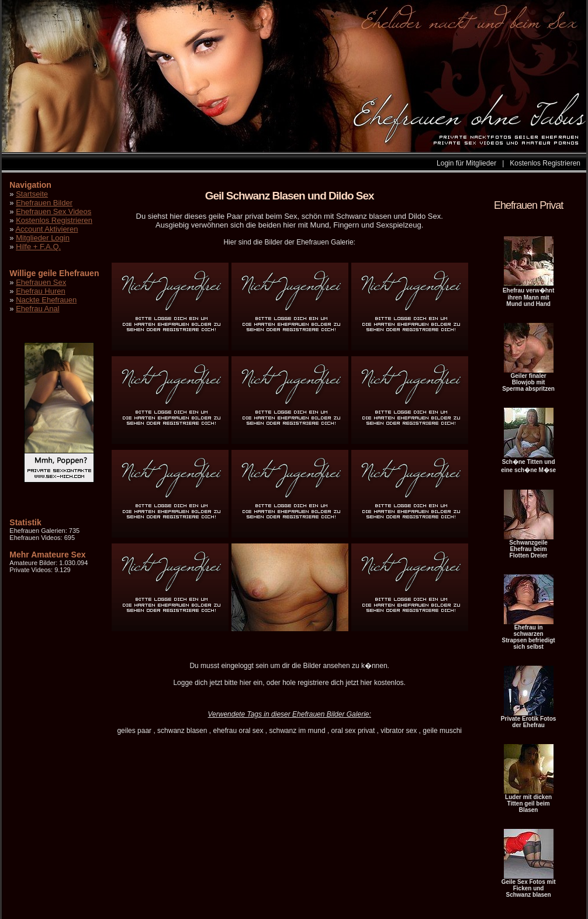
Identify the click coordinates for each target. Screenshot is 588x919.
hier (245, 683)
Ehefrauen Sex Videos (53, 211)
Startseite (32, 194)
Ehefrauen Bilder (44, 203)
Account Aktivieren (46, 229)
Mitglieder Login (43, 238)
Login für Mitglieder (466, 163)
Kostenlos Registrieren (545, 163)
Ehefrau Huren (41, 291)
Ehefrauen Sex (41, 282)
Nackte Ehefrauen (46, 300)
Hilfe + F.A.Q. (38, 247)
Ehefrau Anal (37, 309)
